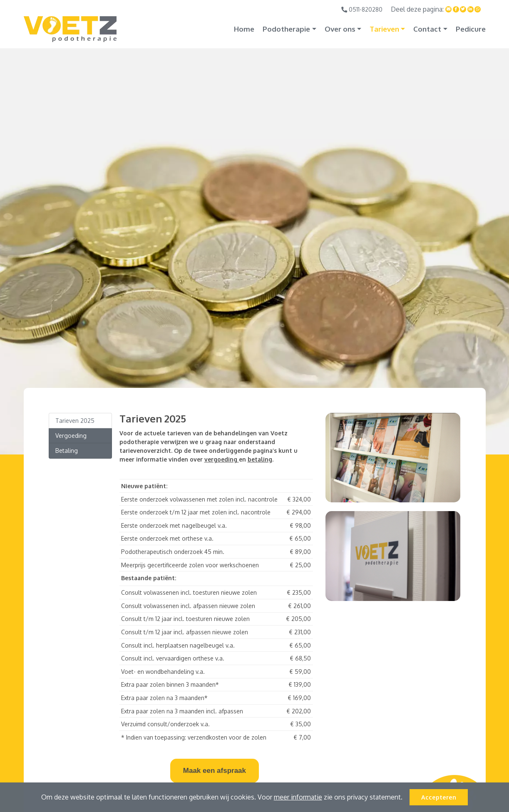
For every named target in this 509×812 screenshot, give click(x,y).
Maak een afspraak (215, 771)
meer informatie (298, 797)
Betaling (67, 451)
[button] (405, 798)
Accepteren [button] (439, 797)
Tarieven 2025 (75, 421)
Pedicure (471, 29)
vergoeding (222, 459)
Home (244, 29)
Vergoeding (71, 436)
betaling (260, 459)
